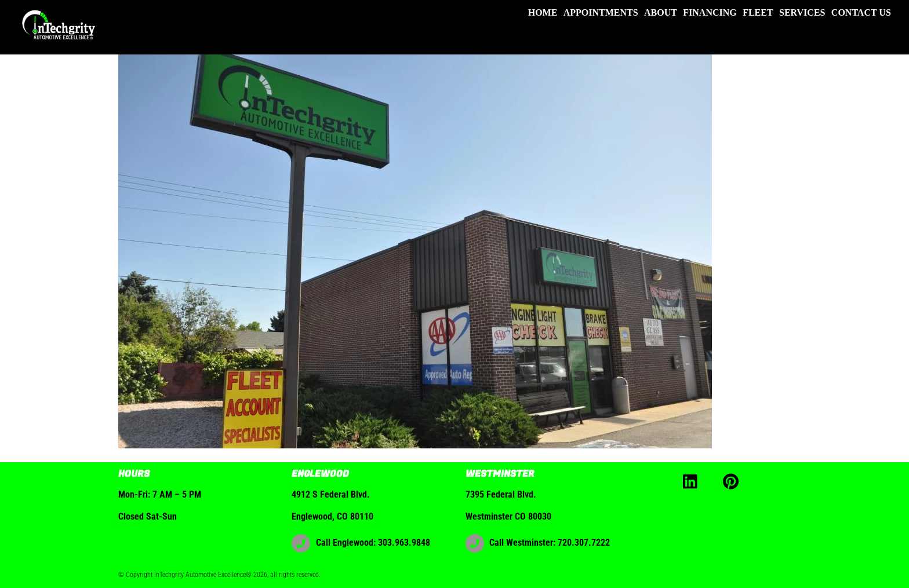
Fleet (758, 12)
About (661, 12)
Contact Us (861, 12)
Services (802, 12)
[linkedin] (693, 481)
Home (543, 12)
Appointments (601, 12)
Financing (710, 12)
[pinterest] (733, 481)
